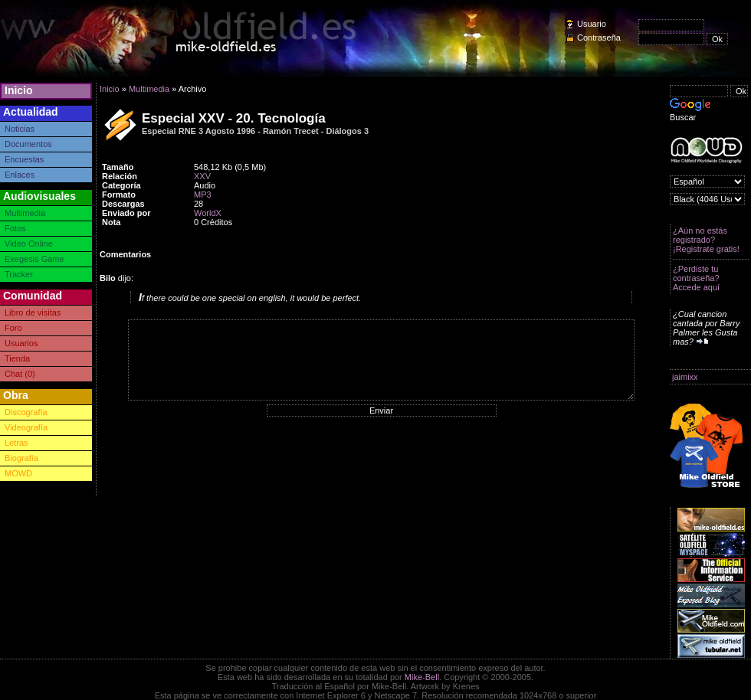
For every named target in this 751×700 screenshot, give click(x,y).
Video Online (29, 244)
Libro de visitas (33, 312)
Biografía (21, 458)
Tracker (19, 274)
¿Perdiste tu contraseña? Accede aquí (696, 278)
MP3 (203, 195)
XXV (202, 176)
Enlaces (20, 175)
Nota (111, 222)
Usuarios (21, 343)
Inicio (19, 90)
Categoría (121, 185)
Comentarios (125, 254)
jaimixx (685, 377)
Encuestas (24, 159)
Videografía (26, 427)
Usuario (592, 24)
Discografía (26, 412)
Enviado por (126, 213)
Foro (13, 328)
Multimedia (25, 213)
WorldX (208, 213)
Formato (119, 195)
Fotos (15, 228)
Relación (120, 176)
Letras (16, 443)
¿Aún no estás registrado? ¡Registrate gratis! (706, 240)
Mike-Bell (422, 677)
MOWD (18, 473)
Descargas (123, 204)
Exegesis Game (34, 259)
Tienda (17, 358)
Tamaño (118, 167)
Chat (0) (20, 374)
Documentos (28, 144)
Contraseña (599, 38)
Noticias (20, 129)
